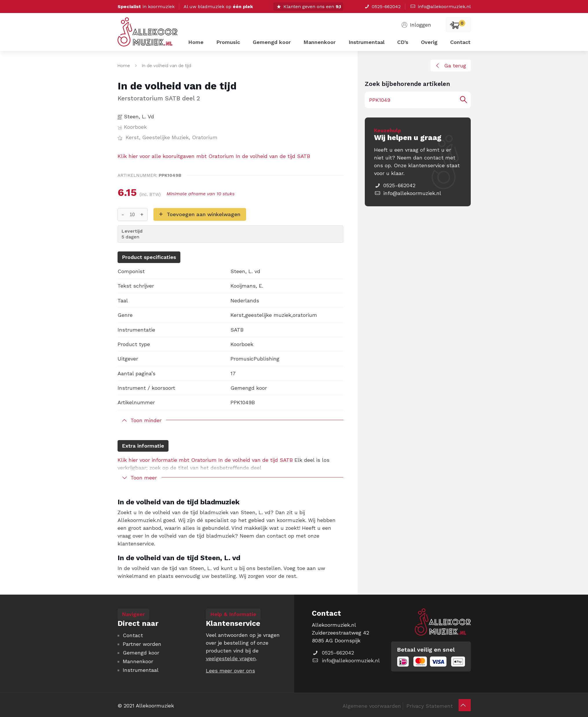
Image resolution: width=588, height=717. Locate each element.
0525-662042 (382, 7)
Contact (133, 635)
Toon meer (144, 478)
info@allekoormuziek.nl (440, 7)
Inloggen (416, 25)
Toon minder (146, 420)
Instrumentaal (141, 670)
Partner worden (142, 644)
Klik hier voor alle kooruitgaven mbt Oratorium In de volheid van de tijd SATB (214, 156)
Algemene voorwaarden (372, 706)
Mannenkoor (138, 661)
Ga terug (450, 66)
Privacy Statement (430, 706)
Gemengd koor (141, 653)
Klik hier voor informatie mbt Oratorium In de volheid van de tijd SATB (205, 460)
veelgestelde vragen (231, 658)
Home (124, 66)
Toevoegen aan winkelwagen (204, 214)
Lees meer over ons (230, 671)
